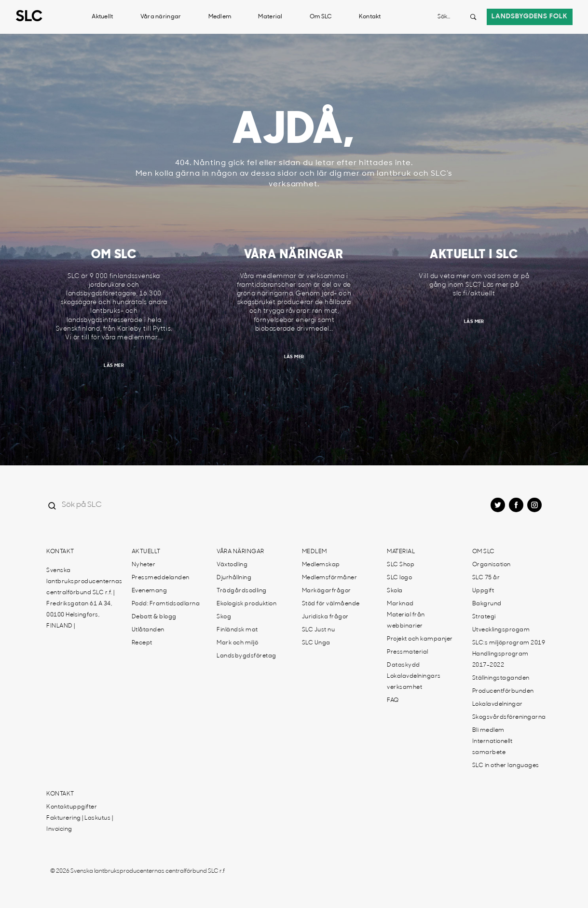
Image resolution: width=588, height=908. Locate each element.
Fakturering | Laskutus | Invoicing (80, 824)
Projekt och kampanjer (420, 639)
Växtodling (232, 565)
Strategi (484, 617)
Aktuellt (102, 17)
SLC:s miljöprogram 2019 (509, 643)
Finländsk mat (237, 630)
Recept (142, 643)
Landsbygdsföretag (246, 656)
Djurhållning (234, 578)
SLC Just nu (319, 630)
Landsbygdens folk (530, 17)
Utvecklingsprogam (501, 630)
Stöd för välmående (331, 604)
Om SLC (321, 17)
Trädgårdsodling (242, 591)
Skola (395, 591)
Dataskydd (403, 665)
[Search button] (473, 17)
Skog (224, 617)
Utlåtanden (148, 630)
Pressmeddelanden (161, 578)
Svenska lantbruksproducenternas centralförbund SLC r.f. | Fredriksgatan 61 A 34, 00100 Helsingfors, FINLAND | (84, 598)
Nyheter (144, 565)
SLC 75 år (486, 578)
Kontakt (370, 17)
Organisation (492, 565)
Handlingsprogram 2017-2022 (500, 660)
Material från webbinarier (406, 621)
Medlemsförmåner (330, 578)
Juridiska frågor (325, 617)
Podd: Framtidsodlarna (166, 604)
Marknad (400, 604)
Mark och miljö (237, 643)
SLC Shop (401, 565)
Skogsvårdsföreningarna (509, 717)
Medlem (220, 17)
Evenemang (150, 591)
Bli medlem (488, 730)
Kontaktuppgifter (72, 807)
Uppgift (483, 591)
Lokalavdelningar (498, 704)
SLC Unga (316, 643)
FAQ (393, 700)
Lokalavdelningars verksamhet (414, 682)
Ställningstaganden (501, 678)
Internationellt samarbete (492, 747)
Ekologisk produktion (246, 604)
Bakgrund (487, 604)
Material (270, 17)
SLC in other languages (506, 766)
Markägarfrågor (327, 591)
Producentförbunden (503, 691)
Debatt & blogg (154, 617)
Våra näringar (161, 17)
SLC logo (399, 578)
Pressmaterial (408, 652)
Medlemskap (321, 565)
